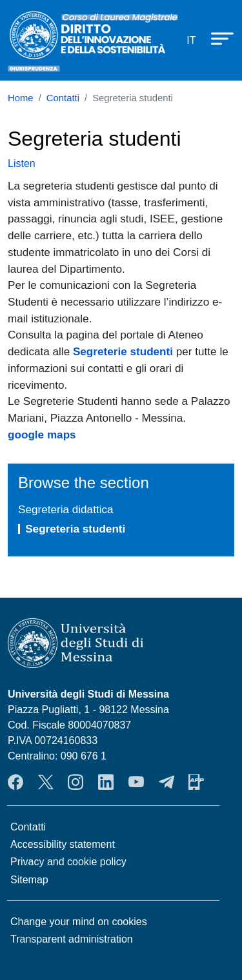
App (196, 782)
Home (21, 98)
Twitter (46, 782)
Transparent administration (72, 939)
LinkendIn (106, 782)
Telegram (166, 782)
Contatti (63, 98)
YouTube (136, 782)
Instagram (76, 782)
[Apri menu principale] (216, 38)
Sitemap (29, 880)
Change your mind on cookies (79, 922)
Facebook (15, 782)
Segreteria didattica (66, 509)
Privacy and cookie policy (68, 862)
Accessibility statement (63, 844)
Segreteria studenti (75, 529)
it (191, 40)
